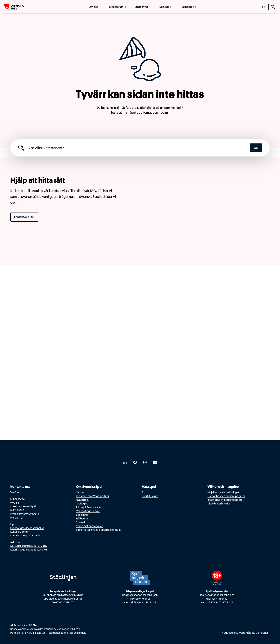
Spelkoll (165, 7)
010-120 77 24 (17, 518)
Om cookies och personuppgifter (226, 496)
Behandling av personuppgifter (226, 500)
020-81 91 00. (67, 602)
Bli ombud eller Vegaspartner (93, 496)
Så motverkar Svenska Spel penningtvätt (99, 530)
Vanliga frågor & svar (88, 511)
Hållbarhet (188, 7)
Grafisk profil (83, 504)
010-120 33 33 (17, 510)
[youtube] (155, 462)
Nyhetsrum (117, 7)
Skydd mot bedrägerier (89, 526)
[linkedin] (125, 462)
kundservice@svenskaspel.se (27, 528)
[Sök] (273, 7)
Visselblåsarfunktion (219, 504)
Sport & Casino (150, 496)
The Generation (260, 633)
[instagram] (145, 462)
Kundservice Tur (19, 532)
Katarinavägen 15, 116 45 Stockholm (29, 550)
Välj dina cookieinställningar (223, 492)
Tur (144, 492)
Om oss (94, 7)
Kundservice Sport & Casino (26, 536)
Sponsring (142, 7)
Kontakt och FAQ (24, 217)
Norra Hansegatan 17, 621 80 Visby (29, 546)
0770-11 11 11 (16, 503)
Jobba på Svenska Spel (89, 507)
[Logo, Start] (14, 7)
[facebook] (135, 462)
